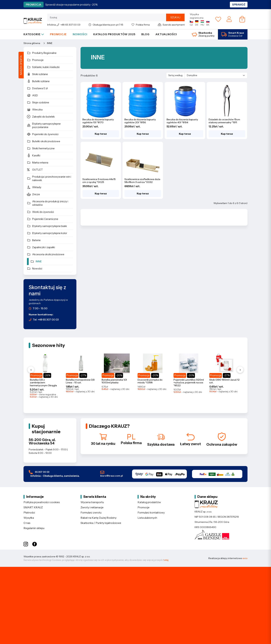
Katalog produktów (149, 502)
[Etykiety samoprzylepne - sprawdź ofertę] (135, 605)
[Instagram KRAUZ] (26, 544)
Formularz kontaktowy (151, 513)
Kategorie (34, 34)
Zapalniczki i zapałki (41, 247)
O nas (27, 523)
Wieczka (35, 109)
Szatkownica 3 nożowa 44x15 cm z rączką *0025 (99, 181)
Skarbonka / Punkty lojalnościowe (101, 523)
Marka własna (38, 162)
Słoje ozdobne (38, 102)
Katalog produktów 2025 (114, 34)
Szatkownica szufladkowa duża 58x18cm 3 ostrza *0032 (142, 181)
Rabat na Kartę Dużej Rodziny (99, 518)
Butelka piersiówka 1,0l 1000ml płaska (114, 381)
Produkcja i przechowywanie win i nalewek (49, 178)
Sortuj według (175, 75)
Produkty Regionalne (42, 53)
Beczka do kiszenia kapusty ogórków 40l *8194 (182, 121)
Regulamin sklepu (34, 528)
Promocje (58, 34)
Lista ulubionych (147, 518)
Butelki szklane (38, 81)
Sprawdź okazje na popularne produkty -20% (71, 5)
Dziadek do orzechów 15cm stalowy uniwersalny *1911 (224, 121)
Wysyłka (29, 518)
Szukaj (175, 17)
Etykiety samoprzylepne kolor (47, 233)
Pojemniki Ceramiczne (43, 219)
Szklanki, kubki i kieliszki (43, 67)
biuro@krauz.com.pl (112, 474)
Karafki (34, 155)
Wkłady (34, 187)
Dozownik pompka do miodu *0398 (150, 381)
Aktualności (166, 34)
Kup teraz (101, 134)
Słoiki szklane (37, 74)
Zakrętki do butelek (41, 117)
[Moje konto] (229, 19)
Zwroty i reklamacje (92, 507)
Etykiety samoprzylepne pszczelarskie (44, 125)
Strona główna (32, 43)
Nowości (80, 34)
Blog (145, 34)
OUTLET (35, 170)
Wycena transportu (92, 502)
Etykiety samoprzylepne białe (47, 226)
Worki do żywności (40, 212)
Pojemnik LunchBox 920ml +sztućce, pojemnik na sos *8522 (189, 383)
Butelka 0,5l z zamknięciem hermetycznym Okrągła (43, 383)
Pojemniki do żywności (43, 134)
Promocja (34, 5)
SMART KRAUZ (33, 507)
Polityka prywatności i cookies (42, 502)
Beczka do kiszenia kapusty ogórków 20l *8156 (140, 121)
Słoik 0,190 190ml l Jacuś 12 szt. (224, 381)
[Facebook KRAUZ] (34, 544)
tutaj (166, 560)
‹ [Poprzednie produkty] (31, 370)
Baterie (34, 240)
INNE (50, 43)
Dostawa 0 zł (37, 88)
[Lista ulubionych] (218, 19)
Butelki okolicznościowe (44, 141)
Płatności (29, 513)
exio (245, 558)
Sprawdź (239, 5)
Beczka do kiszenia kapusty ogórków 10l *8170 (98, 121)
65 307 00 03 (54, 474)
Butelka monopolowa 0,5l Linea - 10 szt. (80, 381)
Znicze (33, 194)
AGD (32, 95)
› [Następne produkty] (240, 370)
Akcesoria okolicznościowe (46, 254)
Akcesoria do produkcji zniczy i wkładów (48, 203)
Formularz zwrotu (91, 513)
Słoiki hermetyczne (41, 148)
